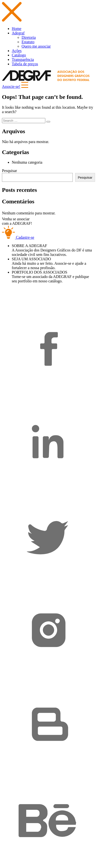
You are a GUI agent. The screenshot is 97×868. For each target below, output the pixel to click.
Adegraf (18, 33)
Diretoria (29, 37)
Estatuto (28, 42)
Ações (17, 51)
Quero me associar (36, 46)
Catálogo (19, 55)
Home (17, 29)
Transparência (23, 59)
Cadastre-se (18, 237)
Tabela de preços (25, 64)
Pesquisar (9, 171)
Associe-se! (11, 86)
